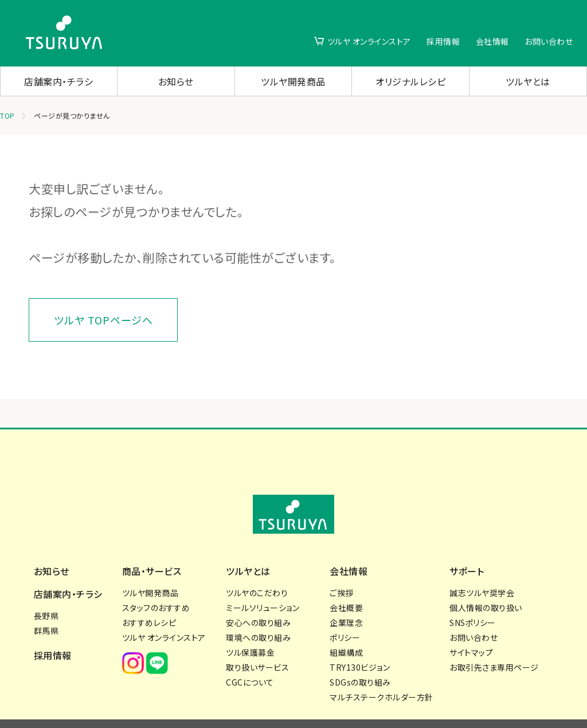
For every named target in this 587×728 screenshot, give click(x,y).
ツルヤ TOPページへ (103, 320)
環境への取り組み (258, 615)
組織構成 (346, 630)
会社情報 (492, 41)
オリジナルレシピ (410, 81)
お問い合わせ (549, 41)
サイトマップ (471, 630)
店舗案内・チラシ (58, 81)
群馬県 (46, 608)
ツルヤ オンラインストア (369, 41)
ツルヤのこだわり (257, 570)
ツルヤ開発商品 (293, 81)
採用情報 (443, 41)
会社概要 (346, 585)
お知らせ (176, 81)
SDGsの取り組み (360, 660)
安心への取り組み (258, 600)
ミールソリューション (263, 585)
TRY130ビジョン (360, 645)
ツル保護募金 (250, 630)
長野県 (46, 593)
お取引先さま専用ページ (494, 645)
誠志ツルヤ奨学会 (482, 570)
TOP (7, 116)
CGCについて (250, 660)
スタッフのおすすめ (156, 585)
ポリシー (345, 615)
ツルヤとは (528, 81)
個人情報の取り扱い (486, 585)
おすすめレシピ (149, 600)
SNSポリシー (473, 600)
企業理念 (346, 600)
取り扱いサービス (257, 645)
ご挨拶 (342, 570)
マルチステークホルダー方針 (381, 675)
